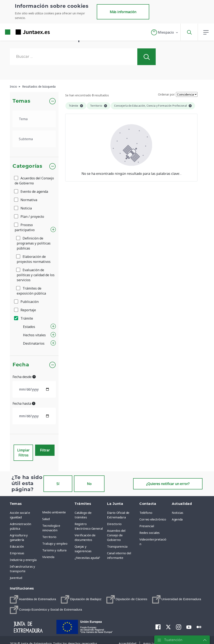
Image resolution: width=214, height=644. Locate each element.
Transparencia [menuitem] (117, 546)
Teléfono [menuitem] (146, 513)
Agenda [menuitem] (177, 519)
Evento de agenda (31, 192)
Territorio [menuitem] (49, 537)
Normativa (26, 200)
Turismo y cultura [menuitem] (54, 550)
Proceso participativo (25, 227)
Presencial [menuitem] (147, 526)
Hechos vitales (34, 335)
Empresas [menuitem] (17, 553)
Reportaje (25, 310)
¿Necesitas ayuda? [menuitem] (87, 558)
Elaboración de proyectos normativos (34, 259)
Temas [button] (21, 101)
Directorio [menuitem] (114, 524)
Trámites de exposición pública (31, 291)
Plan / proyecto (29, 217)
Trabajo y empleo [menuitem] (55, 543)
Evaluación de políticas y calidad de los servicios (36, 275)
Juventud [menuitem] (16, 578)
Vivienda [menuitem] (48, 557)
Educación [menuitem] (17, 546)
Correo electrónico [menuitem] (153, 519)
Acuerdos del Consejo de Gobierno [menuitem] (116, 535)
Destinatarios (34, 343)
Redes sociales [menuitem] (150, 533)
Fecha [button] (21, 365)
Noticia (23, 208)
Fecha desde (24, 377)
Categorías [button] (27, 166)
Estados (29, 327)
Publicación (27, 302)
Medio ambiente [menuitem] (54, 512)
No (89, 484)
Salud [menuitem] (46, 519)
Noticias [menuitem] (177, 513)
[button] (165, 32)
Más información (123, 12)
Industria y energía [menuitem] (23, 560)
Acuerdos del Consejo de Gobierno (34, 181)
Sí (58, 484)
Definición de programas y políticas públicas (34, 243)
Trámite (24, 318)
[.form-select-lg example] (34, 119)
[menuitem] (33, 599)
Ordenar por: (167, 94)
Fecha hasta (24, 403)
